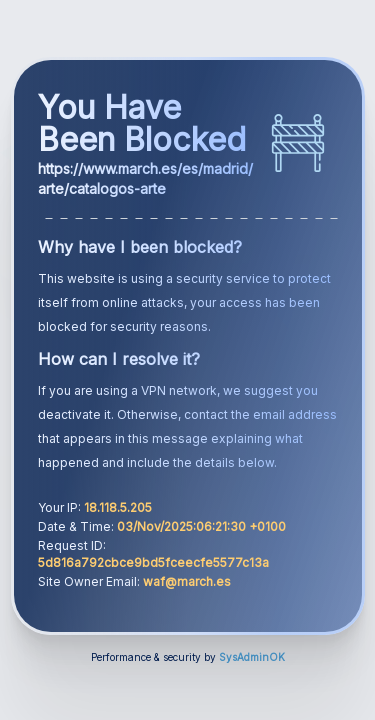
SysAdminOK (252, 657)
